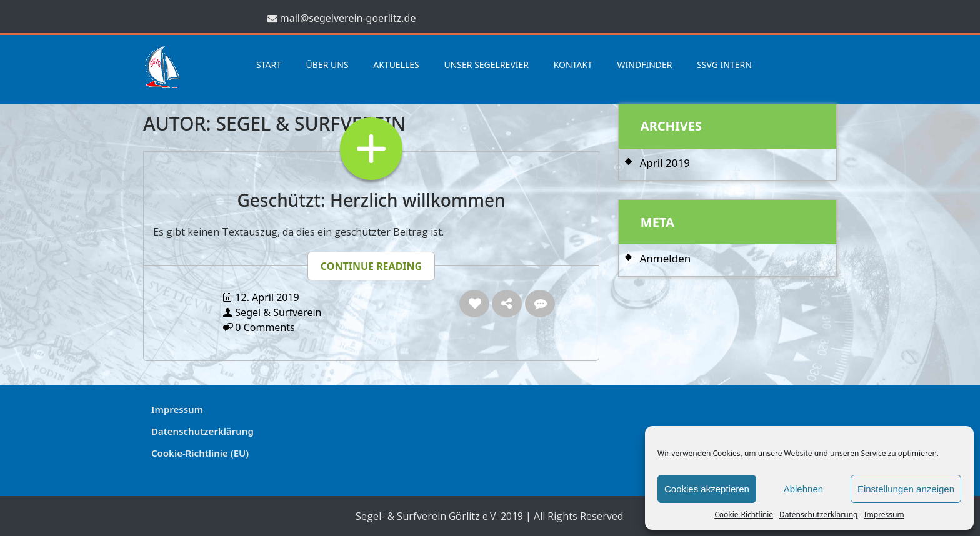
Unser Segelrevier (486, 65)
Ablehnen (803, 489)
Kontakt (573, 65)
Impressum (884, 514)
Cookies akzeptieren (707, 489)
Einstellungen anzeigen (906, 489)
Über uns (327, 65)
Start (269, 65)
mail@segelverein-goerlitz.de (348, 18)
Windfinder (645, 65)
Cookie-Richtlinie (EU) (200, 453)
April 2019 (664, 163)
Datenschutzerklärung (818, 514)
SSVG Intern (724, 65)
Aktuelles (396, 65)
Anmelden (665, 258)
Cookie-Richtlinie (744, 514)
